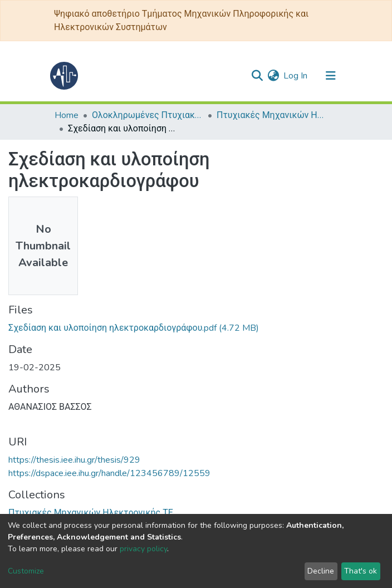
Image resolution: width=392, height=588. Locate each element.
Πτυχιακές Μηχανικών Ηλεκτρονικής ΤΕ (272, 115)
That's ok (361, 571)
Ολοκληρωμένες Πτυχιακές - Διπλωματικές (148, 115)
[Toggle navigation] (331, 76)
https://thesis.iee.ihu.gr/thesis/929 (74, 460)
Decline (321, 571)
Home (67, 115)
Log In (296, 76)
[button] (273, 76)
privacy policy (143, 549)
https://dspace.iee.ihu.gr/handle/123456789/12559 (109, 473)
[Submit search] (257, 76)
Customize (26, 571)
